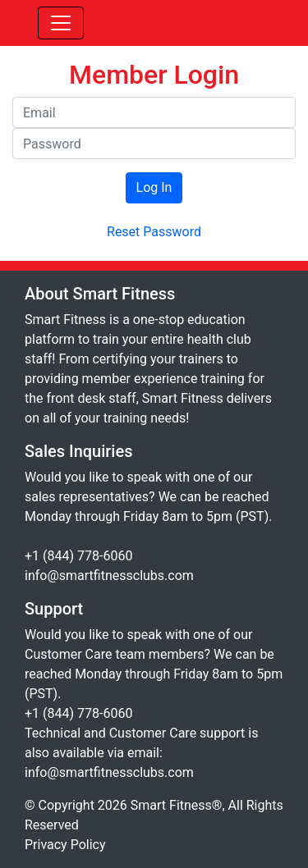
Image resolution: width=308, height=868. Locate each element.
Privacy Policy (65, 845)
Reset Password (154, 232)
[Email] (154, 112)
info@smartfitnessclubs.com (109, 576)
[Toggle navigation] (61, 23)
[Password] (154, 144)
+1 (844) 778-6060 (78, 556)
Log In (154, 187)
